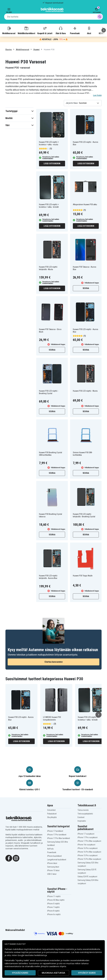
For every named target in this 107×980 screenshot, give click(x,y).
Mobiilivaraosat (9, 30)
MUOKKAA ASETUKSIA (53, 973)
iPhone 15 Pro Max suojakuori (89, 859)
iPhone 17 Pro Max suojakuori (89, 841)
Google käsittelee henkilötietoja (32, 955)
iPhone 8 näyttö (53, 911)
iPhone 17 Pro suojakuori (88, 837)
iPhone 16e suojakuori (86, 845)
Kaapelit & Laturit (45, 30)
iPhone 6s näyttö (54, 914)
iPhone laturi (52, 863)
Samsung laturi (53, 867)
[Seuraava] (104, 30)
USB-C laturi (52, 874)
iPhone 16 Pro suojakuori (88, 848)
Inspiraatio (82, 821)
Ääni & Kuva (61, 30)
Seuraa (86, 288)
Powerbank (75, 30)
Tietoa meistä (83, 810)
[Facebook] (9, 858)
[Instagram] (16, 858)
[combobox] (53, 17)
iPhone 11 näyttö (54, 896)
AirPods (50, 849)
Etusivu (9, 50)
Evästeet (81, 817)
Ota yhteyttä (52, 817)
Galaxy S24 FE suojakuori (87, 877)
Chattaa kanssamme (54, 662)
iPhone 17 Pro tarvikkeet (57, 835)
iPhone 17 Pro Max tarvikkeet (59, 838)
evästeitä (70, 949)
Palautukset (52, 814)
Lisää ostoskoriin (52, 164)
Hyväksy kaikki (87, 973)
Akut (89, 30)
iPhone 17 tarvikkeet (55, 831)
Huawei (36, 50)
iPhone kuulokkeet (54, 856)
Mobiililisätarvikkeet (26, 30)
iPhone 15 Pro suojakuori (88, 855)
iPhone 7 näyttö (53, 907)
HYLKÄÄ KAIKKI (20, 973)
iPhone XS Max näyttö (56, 900)
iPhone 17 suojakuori (86, 834)
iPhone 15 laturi (53, 870)
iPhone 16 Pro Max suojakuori (89, 852)
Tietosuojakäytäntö (85, 814)
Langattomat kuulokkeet (57, 860)
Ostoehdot (51, 810)
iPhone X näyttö (53, 904)
